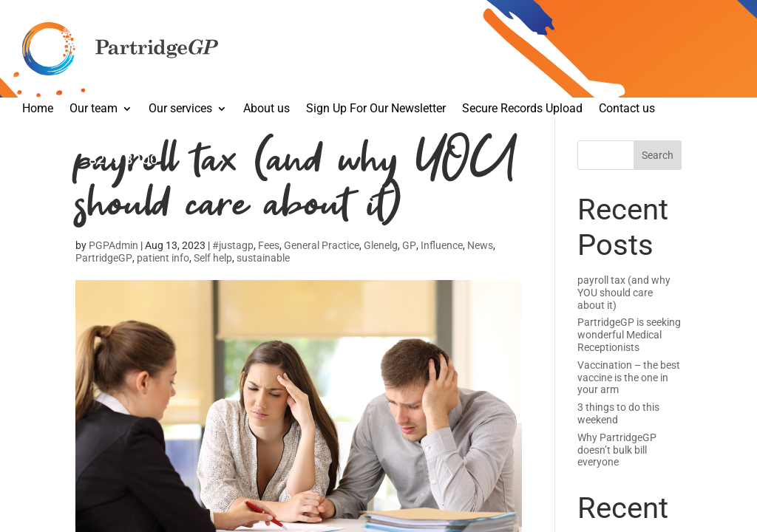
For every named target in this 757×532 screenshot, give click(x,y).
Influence (442, 245)
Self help (213, 258)
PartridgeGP (104, 258)
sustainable (263, 258)
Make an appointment (90, 148)
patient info (163, 258)
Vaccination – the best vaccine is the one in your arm (629, 378)
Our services (180, 109)
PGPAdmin (113, 245)
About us (267, 109)
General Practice (322, 245)
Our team (94, 109)
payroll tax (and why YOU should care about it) (624, 293)
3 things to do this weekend (618, 413)
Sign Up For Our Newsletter (376, 109)
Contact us (627, 109)
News (480, 245)
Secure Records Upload (522, 109)
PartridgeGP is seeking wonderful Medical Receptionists (629, 335)
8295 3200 (123, 160)
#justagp (233, 245)
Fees (269, 245)
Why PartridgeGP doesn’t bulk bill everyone (617, 450)
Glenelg (381, 245)
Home (38, 109)
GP (409, 245)
